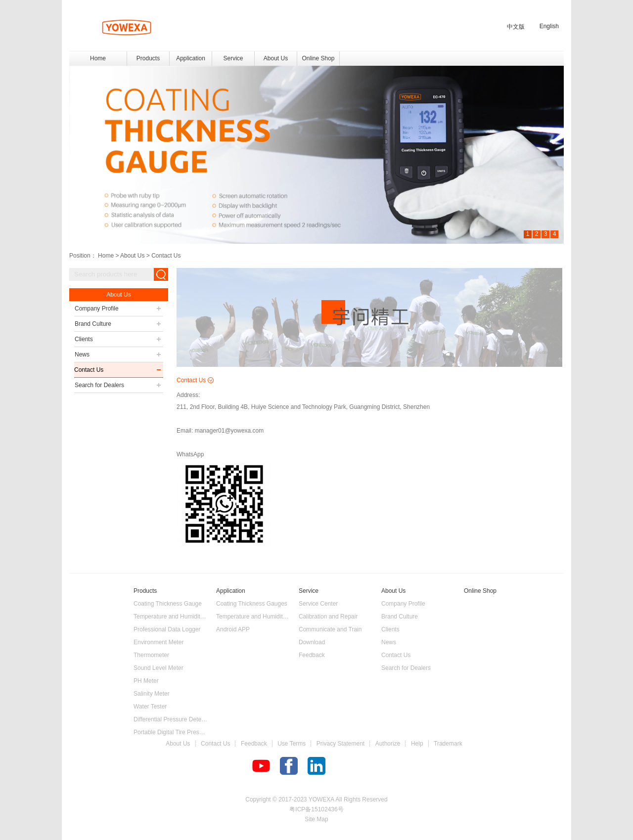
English (549, 26)
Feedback (254, 744)
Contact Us (166, 256)
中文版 (516, 27)
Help (417, 744)
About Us (132, 256)
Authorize (388, 744)
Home (98, 58)
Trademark (448, 744)
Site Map (316, 819)
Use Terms (292, 744)
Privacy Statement (340, 744)
